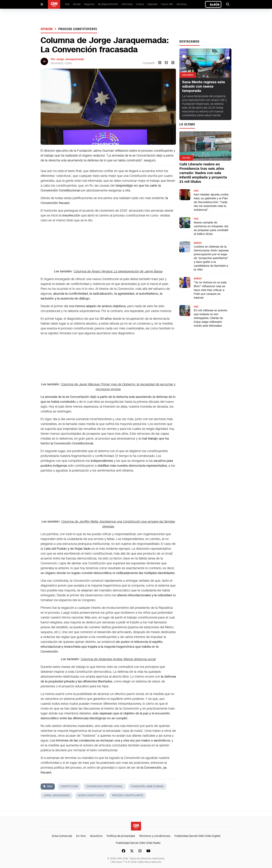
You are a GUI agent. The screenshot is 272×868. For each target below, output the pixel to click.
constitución (69, 786)
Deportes (152, 4)
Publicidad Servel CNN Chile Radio (138, 843)
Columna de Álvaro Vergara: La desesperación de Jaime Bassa (118, 271)
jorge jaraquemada (57, 795)
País (67, 4)
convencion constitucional (105, 786)
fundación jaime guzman (147, 786)
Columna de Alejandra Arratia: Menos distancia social (118, 659)
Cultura (140, 4)
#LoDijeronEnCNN (108, 4)
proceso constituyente (78, 29)
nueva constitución (91, 795)
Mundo (77, 4)
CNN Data (127, 4)
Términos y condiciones (155, 836)
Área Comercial (62, 836)
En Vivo (81, 836)
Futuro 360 (167, 4)
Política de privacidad (121, 836)
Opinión (47, 29)
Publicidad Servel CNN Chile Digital (197, 836)
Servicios (182, 4)
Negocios (89, 4)
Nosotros (96, 836)
